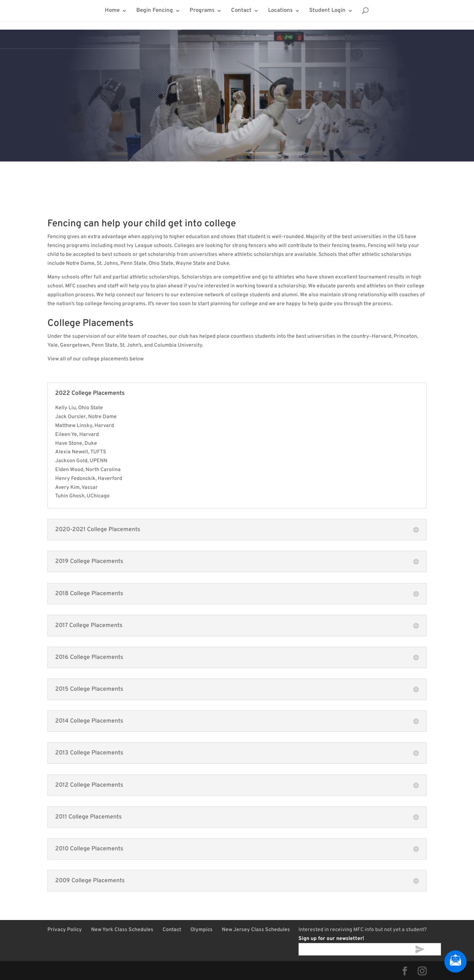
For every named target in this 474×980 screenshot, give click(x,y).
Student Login (327, 11)
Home (112, 11)
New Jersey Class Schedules (256, 930)
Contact (241, 11)
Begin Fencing (155, 11)
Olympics (201, 930)
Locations (280, 11)
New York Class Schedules (122, 930)
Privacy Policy (65, 930)
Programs (202, 11)
